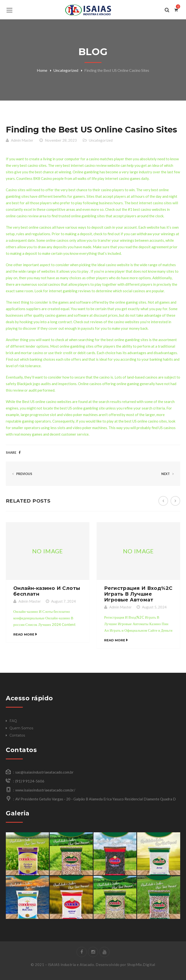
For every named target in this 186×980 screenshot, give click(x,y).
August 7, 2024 (63, 601)
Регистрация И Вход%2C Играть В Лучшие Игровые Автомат (138, 594)
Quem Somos (21, 728)
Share (11, 453)
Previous (21, 474)
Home (42, 70)
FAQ (13, 721)
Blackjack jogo (29, 384)
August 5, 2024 (154, 607)
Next (168, 474)
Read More (24, 634)
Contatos (17, 735)
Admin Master (22, 140)
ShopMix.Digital (141, 965)
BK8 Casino (43, 178)
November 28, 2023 (61, 140)
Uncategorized (66, 70)
